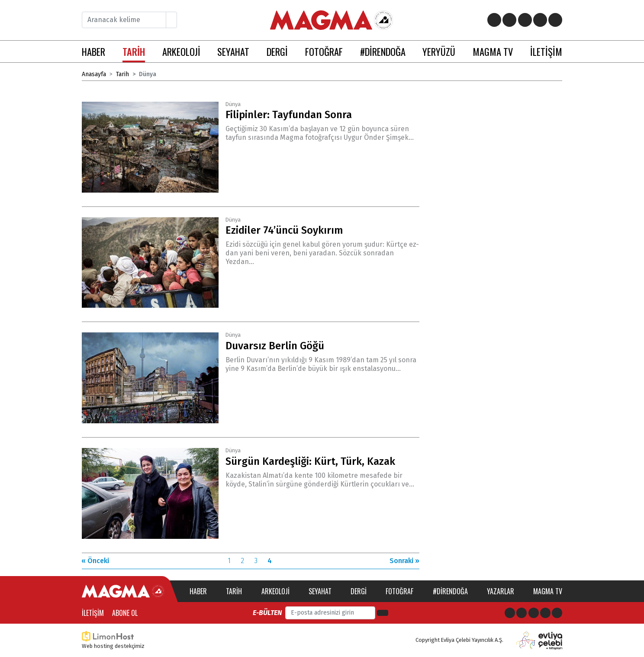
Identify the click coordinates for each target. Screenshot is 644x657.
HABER (93, 51)
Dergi (359, 591)
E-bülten (267, 613)
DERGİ (277, 51)
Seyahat (320, 591)
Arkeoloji (275, 591)
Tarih (122, 74)
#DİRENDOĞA (383, 51)
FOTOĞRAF (324, 51)
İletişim (93, 613)
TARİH (134, 51)
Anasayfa (94, 74)
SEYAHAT (233, 51)
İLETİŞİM (546, 51)
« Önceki (95, 561)
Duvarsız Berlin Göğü (275, 346)
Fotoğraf (399, 591)
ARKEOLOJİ (181, 51)
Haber (198, 591)
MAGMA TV (493, 51)
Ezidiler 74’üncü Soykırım (284, 230)
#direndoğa (450, 591)
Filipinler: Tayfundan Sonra (289, 115)
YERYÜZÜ (439, 51)
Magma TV (548, 591)
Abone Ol (125, 613)
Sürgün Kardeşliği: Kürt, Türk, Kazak (310, 461)
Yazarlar (501, 591)
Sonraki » (404, 561)
